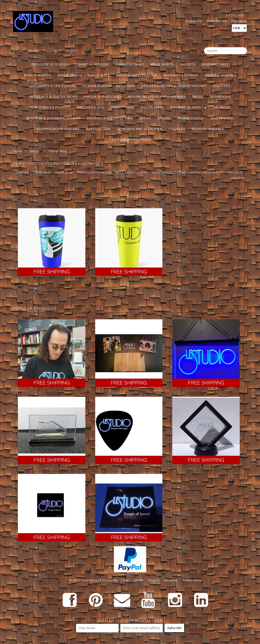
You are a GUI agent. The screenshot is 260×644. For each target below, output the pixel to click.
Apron (164, 118)
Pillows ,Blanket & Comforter (201, 107)
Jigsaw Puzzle (190, 118)
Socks (145, 118)
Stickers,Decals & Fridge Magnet (174, 86)
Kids (115, 107)
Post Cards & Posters (50, 107)
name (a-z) (42, 172)
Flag (130, 107)
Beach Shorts (37, 75)
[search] (226, 51)
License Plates (96, 86)
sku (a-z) (235, 172)
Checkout (239, 21)
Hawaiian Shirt (130, 64)
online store (192, 580)
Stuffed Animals (208, 129)
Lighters (222, 86)
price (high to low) (131, 172)
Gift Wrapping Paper (132, 140)
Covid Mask (153, 107)
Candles (177, 129)
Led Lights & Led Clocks (53, 86)
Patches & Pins (91, 107)
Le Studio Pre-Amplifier (140, 129)
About (34, 51)
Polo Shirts (162, 64)
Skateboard (222, 118)
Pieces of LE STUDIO (50, 64)
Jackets (188, 64)
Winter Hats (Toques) (137, 75)
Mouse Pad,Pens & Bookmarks (157, 97)
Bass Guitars (98, 129)
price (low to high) (94, 172)
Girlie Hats (99, 75)
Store (17, 151)
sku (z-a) (237, 178)
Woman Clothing (181, 75)
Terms (138, 580)
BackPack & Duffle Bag (110, 118)
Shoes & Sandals (220, 75)
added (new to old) (207, 172)
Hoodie (102, 64)
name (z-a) (64, 172)
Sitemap (171, 580)
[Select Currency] (239, 28)
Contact (53, 51)
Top (126, 580)
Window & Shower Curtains (53, 118)
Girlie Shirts (70, 75)
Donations (220, 97)
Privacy (154, 580)
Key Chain (126, 86)
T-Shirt (82, 64)
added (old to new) (169, 172)
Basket (72, 51)
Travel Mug (58, 151)
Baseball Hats (215, 64)
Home (19, 51)
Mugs (198, 97)
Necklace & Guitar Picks (53, 97)
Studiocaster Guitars (58, 129)
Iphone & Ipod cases (103, 97)
